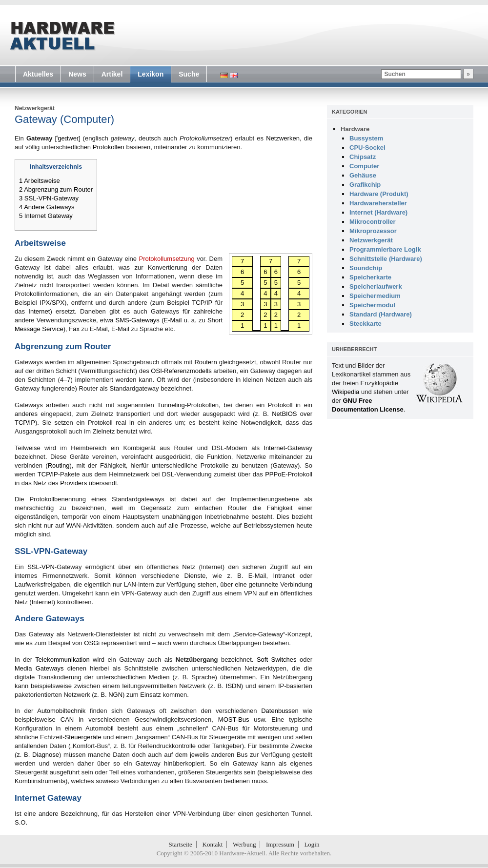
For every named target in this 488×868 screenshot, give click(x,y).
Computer (364, 166)
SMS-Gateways (138, 320)
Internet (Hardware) (378, 212)
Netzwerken (283, 138)
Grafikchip (365, 185)
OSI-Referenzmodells (181, 371)
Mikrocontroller (373, 222)
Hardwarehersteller (378, 203)
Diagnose (46, 755)
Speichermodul (372, 305)
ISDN (234, 686)
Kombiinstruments (40, 781)
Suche (189, 74)
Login (312, 844)
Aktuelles (38, 74)
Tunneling (171, 405)
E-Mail (173, 320)
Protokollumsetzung (167, 259)
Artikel (112, 74)
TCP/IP (202, 303)
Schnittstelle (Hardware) (386, 259)
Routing (59, 465)
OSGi (92, 643)
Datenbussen (280, 711)
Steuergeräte (83, 737)
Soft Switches (277, 660)
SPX (58, 303)
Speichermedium (375, 296)
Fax (74, 329)
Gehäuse (363, 175)
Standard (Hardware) (381, 314)
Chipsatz (363, 157)
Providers (73, 483)
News (77, 74)
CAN (67, 720)
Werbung (244, 844)
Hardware (355, 129)
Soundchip (366, 268)
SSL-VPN (41, 567)
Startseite (181, 844)
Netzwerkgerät (35, 108)
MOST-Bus (234, 720)
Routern (205, 362)
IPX (45, 303)
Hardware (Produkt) (379, 194)
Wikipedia (346, 392)
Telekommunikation (62, 660)
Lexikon (151, 74)
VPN (179, 814)
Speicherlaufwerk (376, 286)
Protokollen (109, 147)
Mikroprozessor (373, 231)
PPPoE (275, 474)
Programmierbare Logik (385, 249)
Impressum (280, 844)
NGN (115, 695)
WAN (74, 525)
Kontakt (213, 844)
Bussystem (366, 138)
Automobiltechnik (61, 711)
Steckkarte (366, 324)
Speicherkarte (370, 277)
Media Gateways (39, 668)
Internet (39, 311)
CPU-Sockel (367, 148)
